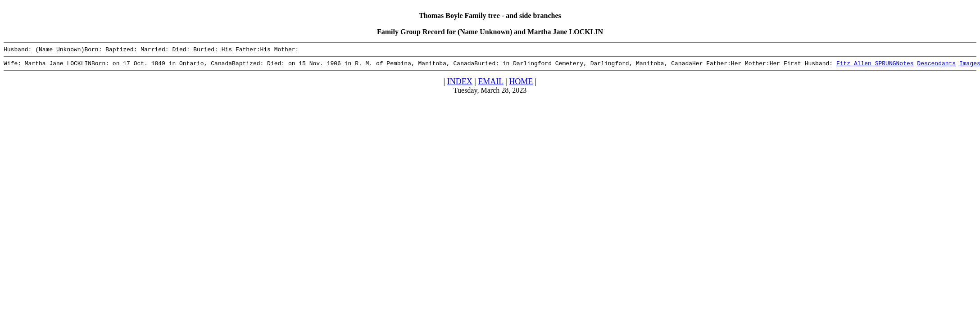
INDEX (460, 84)
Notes (905, 66)
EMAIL (490, 84)
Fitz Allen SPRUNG (866, 66)
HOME (521, 84)
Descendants (936, 66)
